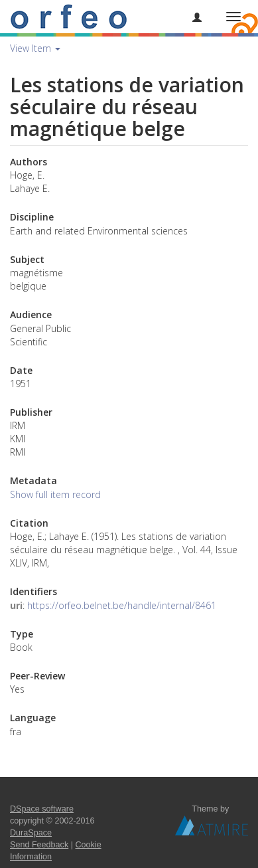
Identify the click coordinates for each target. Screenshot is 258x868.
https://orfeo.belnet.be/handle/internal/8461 (122, 605)
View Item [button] (35, 48)
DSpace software (42, 809)
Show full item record (55, 494)
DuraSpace (31, 833)
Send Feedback (39, 845)
